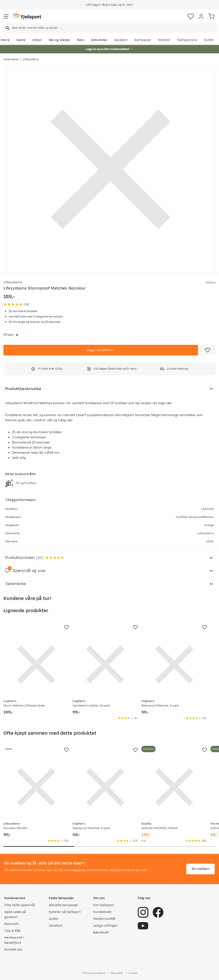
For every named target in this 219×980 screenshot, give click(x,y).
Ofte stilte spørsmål (20, 905)
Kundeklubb (102, 912)
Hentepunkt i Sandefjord (14, 940)
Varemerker (11, 59)
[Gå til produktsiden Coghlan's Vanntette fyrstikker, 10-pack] (105, 665)
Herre (5, 40)
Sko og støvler (60, 40)
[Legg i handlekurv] (101, 350)
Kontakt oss (13, 950)
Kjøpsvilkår (117, 973)
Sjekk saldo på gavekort (15, 915)
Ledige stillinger (105, 926)
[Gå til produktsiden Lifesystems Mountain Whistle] (36, 787)
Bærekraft (101, 932)
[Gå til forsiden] (27, 17)
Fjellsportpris (187, 40)
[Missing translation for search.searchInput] (7, 28)
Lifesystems (31, 59)
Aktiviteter (99, 40)
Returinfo (12, 924)
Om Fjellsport (104, 905)
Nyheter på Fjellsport (65, 912)
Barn (81, 40)
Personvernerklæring (93, 973)
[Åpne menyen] (6, 16)
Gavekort (121, 40)
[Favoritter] (191, 16)
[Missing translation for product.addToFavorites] (208, 350)
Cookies (133, 973)
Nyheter (164, 40)
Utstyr (37, 40)
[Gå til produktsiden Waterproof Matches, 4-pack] (174, 665)
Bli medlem (201, 869)
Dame (21, 40)
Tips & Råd (12, 931)
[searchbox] (114, 28)
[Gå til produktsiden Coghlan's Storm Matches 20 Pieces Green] (36, 665)
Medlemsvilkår (104, 919)
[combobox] (109, 28)
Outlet (209, 40)
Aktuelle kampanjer (64, 905)
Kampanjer (143, 40)
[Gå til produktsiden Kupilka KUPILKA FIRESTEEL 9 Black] (174, 787)
